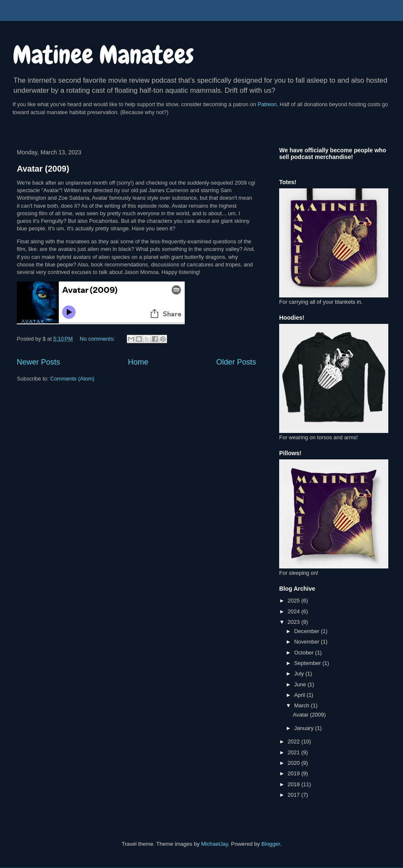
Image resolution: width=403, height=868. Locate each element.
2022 (294, 742)
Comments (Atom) (72, 379)
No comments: (98, 339)
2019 (294, 773)
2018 (294, 784)
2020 (294, 763)
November (308, 642)
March (303, 705)
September (308, 663)
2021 (294, 752)
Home (138, 362)
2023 (294, 622)
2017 (294, 795)
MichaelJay (215, 844)
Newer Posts (38, 362)
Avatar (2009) (43, 169)
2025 (294, 601)
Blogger (271, 844)
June (301, 684)
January (305, 728)
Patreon (267, 104)
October (305, 653)
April (301, 695)
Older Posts (236, 362)
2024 (294, 611)
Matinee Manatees (103, 55)
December (308, 631)
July (300, 674)
